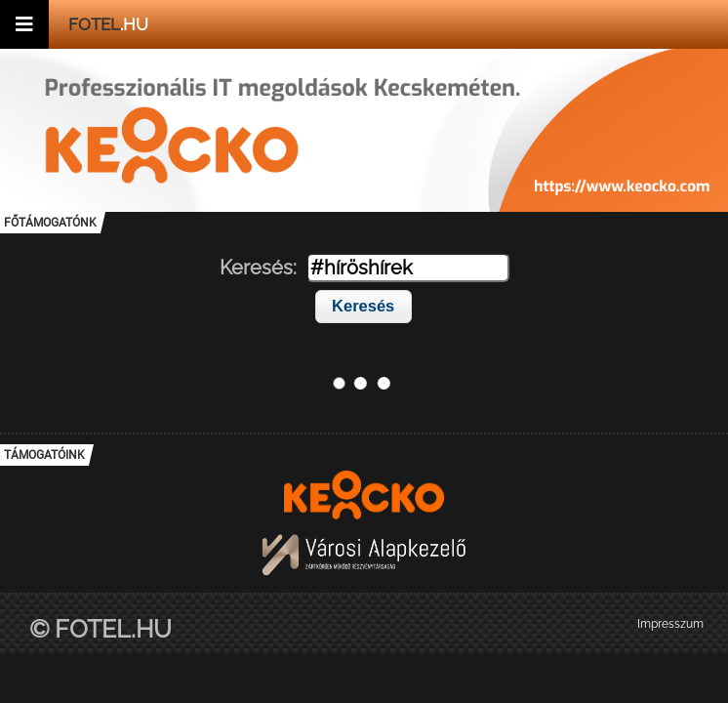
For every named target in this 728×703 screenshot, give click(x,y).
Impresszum (670, 624)
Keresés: (258, 268)
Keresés (363, 306)
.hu (108, 24)
